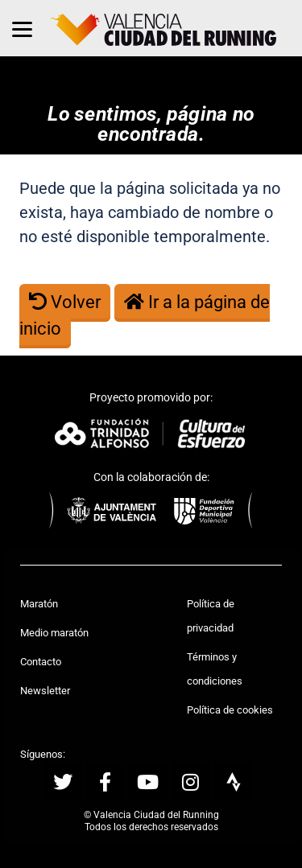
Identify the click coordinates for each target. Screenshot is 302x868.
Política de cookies (230, 710)
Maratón (39, 604)
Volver (65, 302)
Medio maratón (54, 633)
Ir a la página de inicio (145, 315)
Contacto (41, 662)
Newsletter (45, 691)
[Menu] (22, 28)
